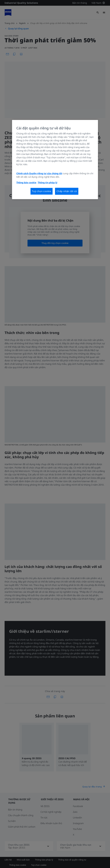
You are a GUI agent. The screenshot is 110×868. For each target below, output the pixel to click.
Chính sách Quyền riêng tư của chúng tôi (39, 173)
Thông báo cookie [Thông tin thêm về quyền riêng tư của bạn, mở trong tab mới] (26, 183)
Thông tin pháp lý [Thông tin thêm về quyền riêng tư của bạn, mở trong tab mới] (47, 183)
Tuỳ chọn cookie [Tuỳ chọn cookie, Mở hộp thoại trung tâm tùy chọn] (42, 191)
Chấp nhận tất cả (67, 191)
